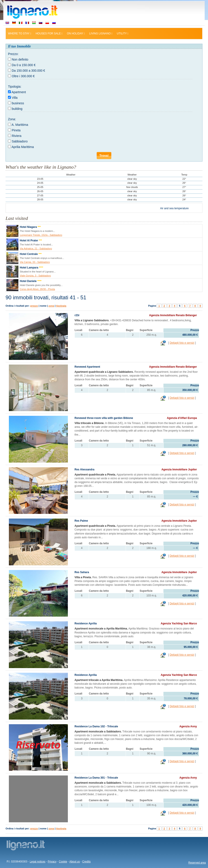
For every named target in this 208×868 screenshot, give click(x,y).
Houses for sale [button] (49, 34)
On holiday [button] (76, 34)
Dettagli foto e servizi (182, 343)
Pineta (16, 130)
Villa (15, 98)
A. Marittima (20, 125)
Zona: (12, 119)
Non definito (20, 59)
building (17, 109)
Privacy (52, 862)
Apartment (19, 92)
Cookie (63, 862)
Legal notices (38, 862)
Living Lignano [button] (101, 34)
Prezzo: (13, 54)
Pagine (152, 306)
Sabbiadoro (20, 141)
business (18, 103)
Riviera (17, 136)
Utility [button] (123, 34)
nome (43, 306)
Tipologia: (15, 87)
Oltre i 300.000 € (23, 76)
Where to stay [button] (20, 34)
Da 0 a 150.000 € (24, 65)
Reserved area (197, 863)
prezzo (34, 306)
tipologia (61, 306)
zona (51, 306)
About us (75, 862)
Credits (86, 862)
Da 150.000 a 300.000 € (28, 71)
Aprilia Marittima (23, 147)
